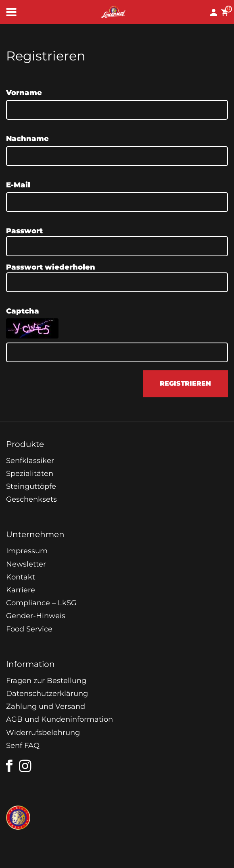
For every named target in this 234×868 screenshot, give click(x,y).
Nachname (27, 139)
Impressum (27, 551)
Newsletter (26, 564)
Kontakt (21, 577)
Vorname (24, 93)
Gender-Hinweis (36, 616)
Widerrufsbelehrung (43, 733)
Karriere (21, 590)
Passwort (24, 231)
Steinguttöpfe (31, 486)
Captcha (23, 311)
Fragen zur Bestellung (46, 681)
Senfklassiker (30, 461)
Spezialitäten (30, 473)
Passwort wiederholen (51, 267)
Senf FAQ (23, 745)
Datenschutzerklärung (47, 694)
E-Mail (18, 185)
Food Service (29, 629)
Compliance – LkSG (41, 603)
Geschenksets (31, 499)
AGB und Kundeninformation (60, 719)
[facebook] (9, 766)
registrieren (185, 383)
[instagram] (25, 766)
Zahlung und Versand (46, 706)
